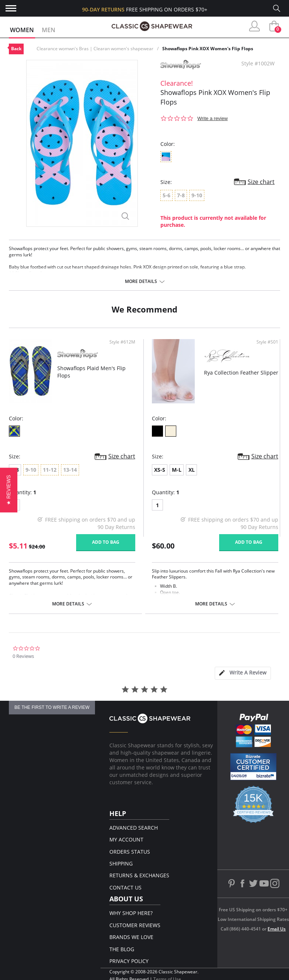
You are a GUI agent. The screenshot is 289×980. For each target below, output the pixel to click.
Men (49, 30)
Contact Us (125, 887)
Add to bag (106, 542)
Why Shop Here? (131, 913)
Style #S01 (267, 342)
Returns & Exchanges (139, 875)
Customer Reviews (135, 925)
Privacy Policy (129, 961)
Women (22, 30)
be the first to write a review (52, 707)
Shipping (121, 863)
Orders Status (130, 852)
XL (192, 470)
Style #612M (122, 342)
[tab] (243, 673)
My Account (126, 839)
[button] (9, 490)
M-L (177, 470)
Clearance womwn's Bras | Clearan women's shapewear (95, 49)
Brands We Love (131, 937)
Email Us (277, 929)
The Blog (122, 949)
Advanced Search (134, 828)
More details (141, 281)
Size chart (261, 182)
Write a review (212, 118)
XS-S (160, 470)
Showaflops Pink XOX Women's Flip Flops (208, 49)
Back (16, 49)
